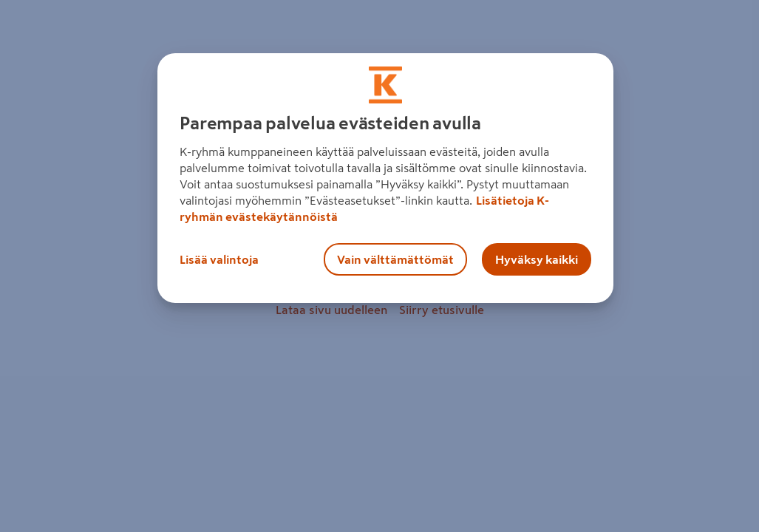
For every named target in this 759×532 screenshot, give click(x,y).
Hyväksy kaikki (537, 259)
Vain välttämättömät (395, 259)
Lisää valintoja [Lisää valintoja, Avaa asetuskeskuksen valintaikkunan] (219, 259)
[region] (385, 178)
